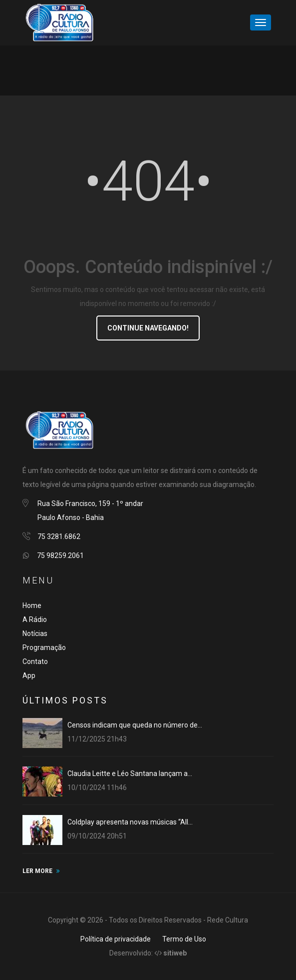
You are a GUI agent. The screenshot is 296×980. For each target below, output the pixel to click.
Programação (44, 647)
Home (32, 605)
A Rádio (35, 619)
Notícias (35, 633)
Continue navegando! (148, 328)
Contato (35, 661)
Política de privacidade (116, 939)
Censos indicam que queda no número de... (135, 725)
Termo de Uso (184, 939)
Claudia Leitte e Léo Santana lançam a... (130, 773)
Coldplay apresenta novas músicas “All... (130, 822)
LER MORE (37, 871)
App (29, 675)
